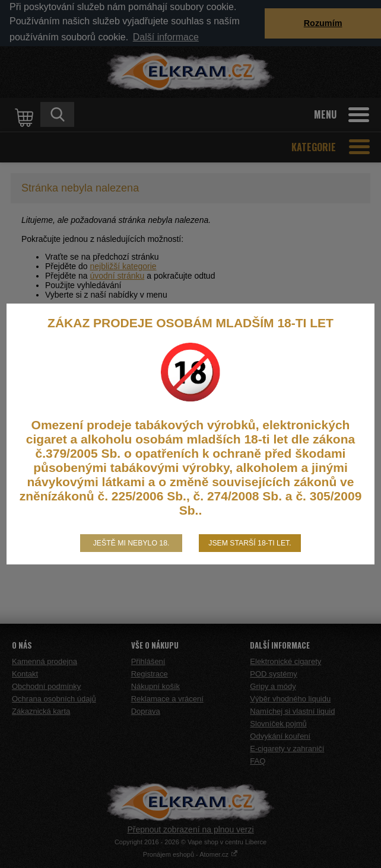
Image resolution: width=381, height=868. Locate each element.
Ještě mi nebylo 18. (131, 543)
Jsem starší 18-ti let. (250, 543)
